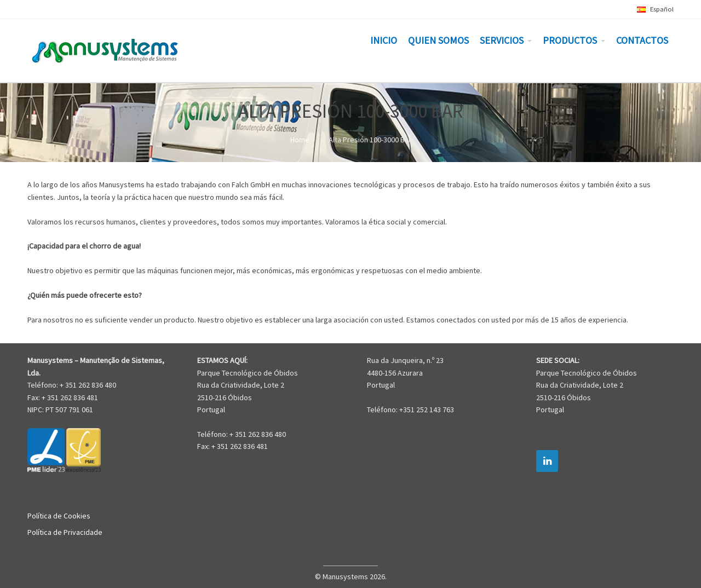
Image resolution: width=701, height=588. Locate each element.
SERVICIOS (502, 40)
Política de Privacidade (65, 532)
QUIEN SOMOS (438, 40)
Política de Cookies (59, 516)
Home (300, 140)
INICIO (384, 40)
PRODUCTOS (570, 40)
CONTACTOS (642, 40)
